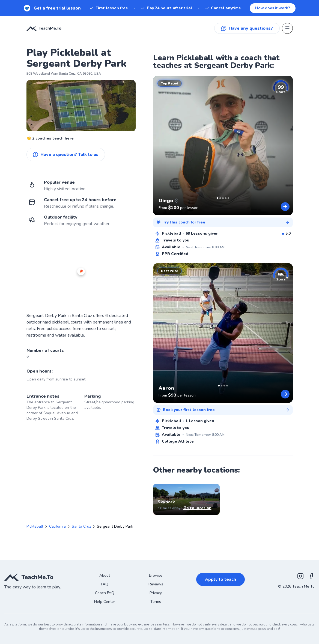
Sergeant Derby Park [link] (115, 526)
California (57, 526)
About (105, 575)
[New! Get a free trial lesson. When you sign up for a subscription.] (160, 8)
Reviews (156, 584)
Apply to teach (220, 579)
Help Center (105, 602)
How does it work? (273, 8)
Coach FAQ (105, 593)
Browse (156, 575)
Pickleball (35, 526)
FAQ (105, 584)
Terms (156, 602)
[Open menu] (287, 28)
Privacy (156, 593)
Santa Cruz (81, 526)
